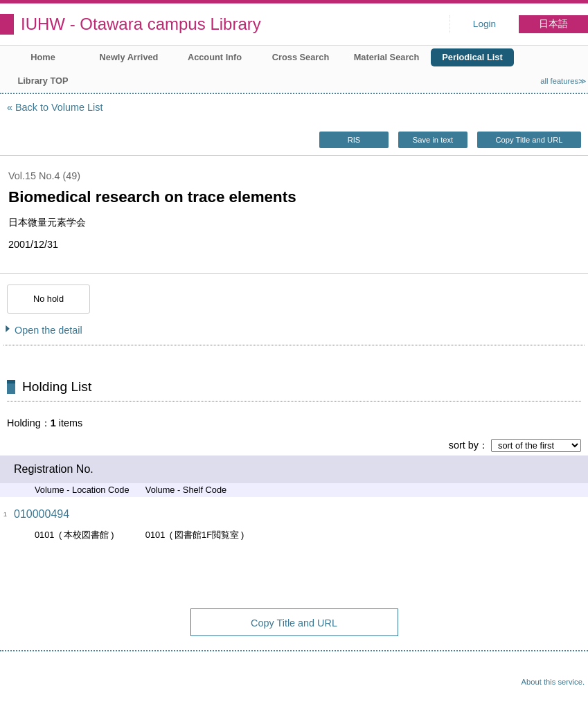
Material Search (387, 57)
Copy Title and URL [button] (529, 140)
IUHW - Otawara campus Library (141, 24)
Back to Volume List (59, 107)
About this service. (553, 682)
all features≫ (563, 81)
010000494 (42, 514)
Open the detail (48, 330)
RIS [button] (354, 140)
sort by (464, 445)
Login (484, 24)
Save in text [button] (433, 140)
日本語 (553, 24)
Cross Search (301, 57)
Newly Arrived (129, 57)
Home (43, 57)
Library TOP (43, 81)
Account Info (215, 57)
